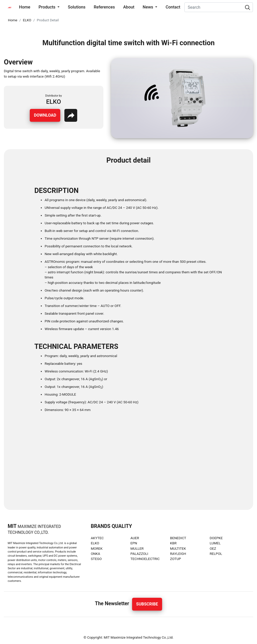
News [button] (148, 7)
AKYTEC (97, 538)
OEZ (213, 548)
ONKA (95, 554)
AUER (135, 538)
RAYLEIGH (178, 554)
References (104, 7)
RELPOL (216, 554)
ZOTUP (176, 559)
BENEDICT (178, 538)
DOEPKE (216, 538)
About (129, 7)
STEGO (96, 559)
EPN (134, 543)
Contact (173, 7)
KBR (173, 543)
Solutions (77, 7)
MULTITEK (178, 548)
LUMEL (215, 543)
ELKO (27, 20)
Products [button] (47, 7)
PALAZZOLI (139, 554)
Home (26, 7)
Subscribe (147, 604)
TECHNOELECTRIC (145, 559)
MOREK (97, 548)
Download (45, 115)
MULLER (137, 548)
